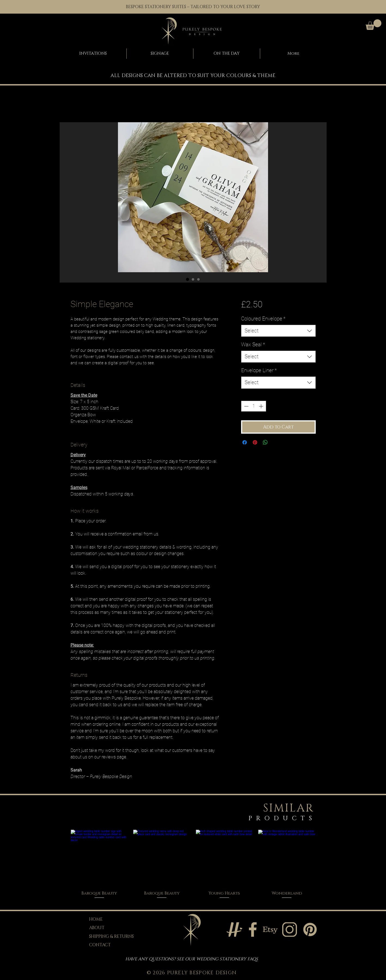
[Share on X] (276, 442)
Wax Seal (253, 344)
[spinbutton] (254, 406)
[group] (193, 864)
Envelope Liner (259, 370)
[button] (373, 25)
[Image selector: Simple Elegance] (188, 279)
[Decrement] (246, 406)
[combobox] (278, 331)
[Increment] (262, 406)
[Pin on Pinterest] (255, 442)
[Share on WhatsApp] (265, 442)
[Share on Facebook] (245, 442)
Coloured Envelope (263, 319)
